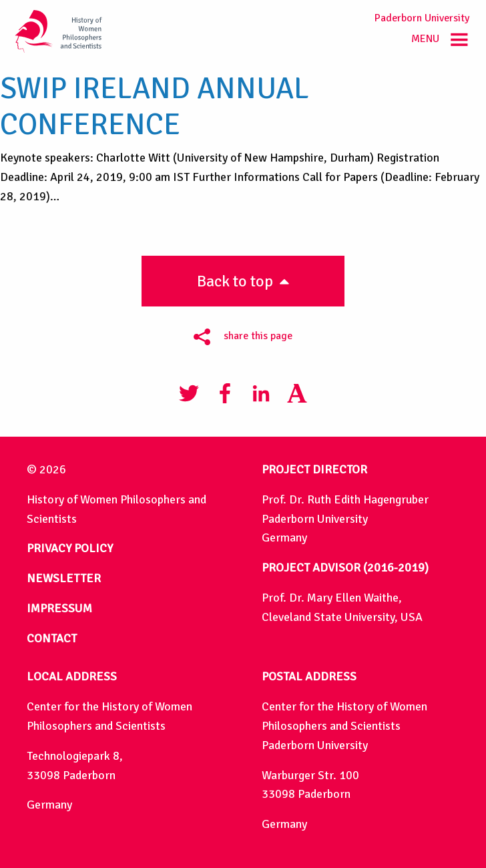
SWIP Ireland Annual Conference (155, 106)
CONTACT (52, 638)
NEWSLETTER (64, 578)
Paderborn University (422, 18)
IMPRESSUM (59, 608)
